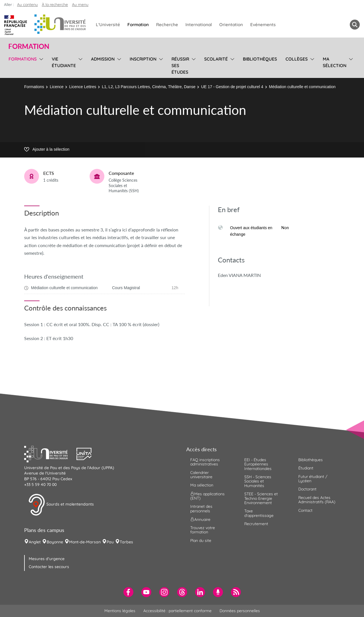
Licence (57, 87)
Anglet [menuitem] (35, 542)
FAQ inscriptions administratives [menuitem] (205, 462)
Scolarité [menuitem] (216, 59)
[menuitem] (128, 592)
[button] (50, 453)
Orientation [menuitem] (231, 25)
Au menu (80, 5)
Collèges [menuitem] (297, 59)
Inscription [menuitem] (143, 59)
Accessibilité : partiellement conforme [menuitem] (177, 611)
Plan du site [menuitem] (201, 541)
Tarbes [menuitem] (126, 542)
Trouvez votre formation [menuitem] (203, 530)
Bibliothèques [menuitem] (260, 59)
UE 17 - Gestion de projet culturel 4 (232, 87)
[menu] (40, 65)
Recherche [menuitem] (167, 25)
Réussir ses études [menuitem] (180, 66)
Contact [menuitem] (305, 510)
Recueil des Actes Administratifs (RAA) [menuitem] (317, 500)
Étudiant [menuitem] (306, 468)
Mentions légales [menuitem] (120, 611)
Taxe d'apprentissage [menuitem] (259, 513)
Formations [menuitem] (23, 59)
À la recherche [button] (55, 5)
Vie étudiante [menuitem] (64, 62)
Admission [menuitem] (103, 59)
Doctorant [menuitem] (307, 489)
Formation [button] (29, 46)
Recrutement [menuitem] (256, 524)
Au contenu (27, 5)
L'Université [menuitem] (108, 25)
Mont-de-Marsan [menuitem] (85, 542)
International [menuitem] (199, 25)
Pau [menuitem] (110, 542)
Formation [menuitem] (138, 25)
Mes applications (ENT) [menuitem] (207, 496)
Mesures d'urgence (47, 559)
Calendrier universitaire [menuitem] (201, 475)
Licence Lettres (83, 87)
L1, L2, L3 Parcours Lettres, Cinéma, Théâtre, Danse (149, 87)
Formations (34, 87)
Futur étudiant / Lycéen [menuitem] (313, 479)
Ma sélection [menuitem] (335, 62)
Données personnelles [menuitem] (240, 611)
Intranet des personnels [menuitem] (201, 509)
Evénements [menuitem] (263, 25)
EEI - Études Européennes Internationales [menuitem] (258, 464)
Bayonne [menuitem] (55, 542)
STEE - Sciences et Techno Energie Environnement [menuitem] (261, 498)
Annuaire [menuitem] (200, 519)
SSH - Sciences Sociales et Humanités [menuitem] (258, 481)
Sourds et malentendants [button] (61, 505)
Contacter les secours (49, 567)
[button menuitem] (355, 25)
